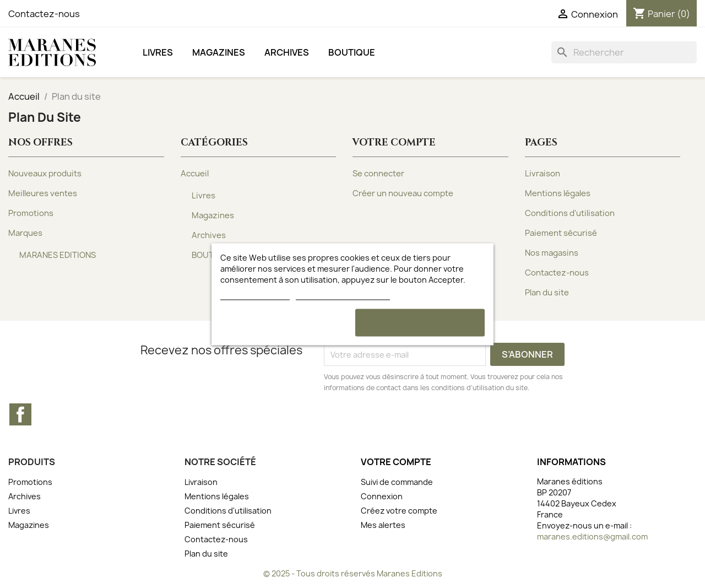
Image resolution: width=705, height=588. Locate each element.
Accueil (195, 174)
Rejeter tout (285, 322)
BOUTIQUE (352, 52)
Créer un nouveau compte (403, 193)
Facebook (20, 414)
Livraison (543, 174)
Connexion (382, 496)
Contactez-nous (44, 14)
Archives (287, 52)
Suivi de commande (397, 482)
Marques (25, 233)
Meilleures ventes (43, 193)
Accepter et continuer (420, 322)
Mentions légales (558, 193)
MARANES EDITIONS (58, 255)
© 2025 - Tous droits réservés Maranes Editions (353, 573)
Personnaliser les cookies (343, 295)
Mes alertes (383, 525)
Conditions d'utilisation (570, 213)
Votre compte (396, 462)
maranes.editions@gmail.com (592, 536)
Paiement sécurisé (561, 233)
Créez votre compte (399, 511)
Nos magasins (552, 253)
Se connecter (378, 174)
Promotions (31, 213)
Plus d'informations (255, 295)
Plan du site (547, 293)
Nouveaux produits (45, 174)
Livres (158, 52)
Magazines (219, 52)
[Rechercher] (624, 52)
